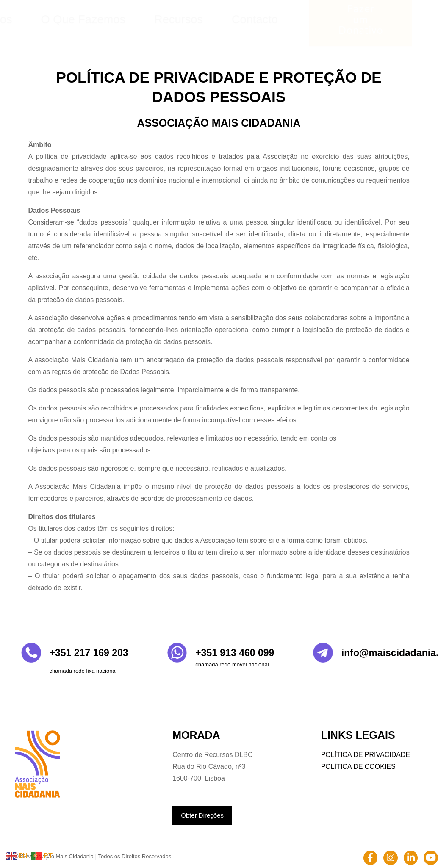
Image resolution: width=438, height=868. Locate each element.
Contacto (330, 19)
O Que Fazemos (229, 19)
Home (120, 19)
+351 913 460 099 (235, 653)
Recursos (286, 19)
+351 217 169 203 (89, 653)
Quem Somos (167, 19)
